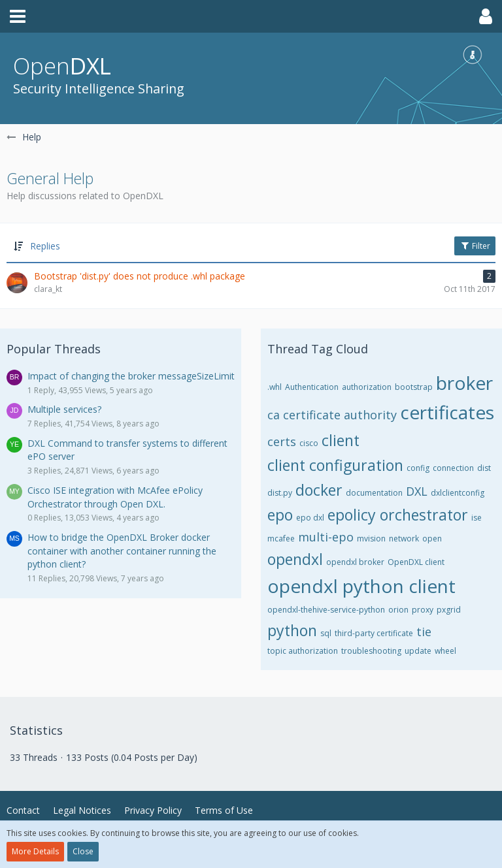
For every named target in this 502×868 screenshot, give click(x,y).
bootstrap (414, 387)
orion (398, 610)
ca (274, 415)
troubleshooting (371, 651)
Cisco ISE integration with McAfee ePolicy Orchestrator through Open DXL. (115, 497)
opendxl (295, 559)
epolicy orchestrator (398, 515)
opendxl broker (355, 562)
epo (280, 515)
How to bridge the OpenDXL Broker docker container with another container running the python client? (122, 551)
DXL (417, 491)
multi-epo (326, 537)
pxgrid (449, 610)
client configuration (335, 465)
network (404, 538)
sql (326, 633)
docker (319, 490)
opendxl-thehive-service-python (326, 610)
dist (484, 468)
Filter (475, 246)
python (292, 630)
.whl (275, 387)
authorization (367, 387)
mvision (371, 538)
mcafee (281, 538)
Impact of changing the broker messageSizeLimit (131, 376)
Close (83, 851)
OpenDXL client (416, 562)
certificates (447, 412)
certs (282, 442)
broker (464, 383)
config (418, 468)
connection (453, 468)
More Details (35, 851)
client (341, 440)
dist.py (280, 493)
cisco (309, 443)
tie (424, 632)
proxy (423, 610)
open (432, 538)
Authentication (312, 387)
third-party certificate (374, 633)
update (418, 651)
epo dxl (310, 518)
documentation (374, 493)
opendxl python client (361, 586)
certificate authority (340, 415)
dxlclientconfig (458, 493)
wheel (445, 651)
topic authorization (303, 651)
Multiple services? (64, 409)
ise (477, 518)
